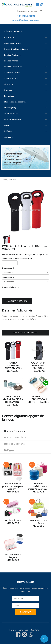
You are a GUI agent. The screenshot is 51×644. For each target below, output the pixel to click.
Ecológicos (9, 96)
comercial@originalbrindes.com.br (26, 20)
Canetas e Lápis (11, 78)
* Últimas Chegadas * (14, 32)
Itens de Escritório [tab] (14, 444)
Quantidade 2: (8, 268)
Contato (35, 630)
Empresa (23, 630)
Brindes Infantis (11, 61)
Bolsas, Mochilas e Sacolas (16, 49)
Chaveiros (8, 84)
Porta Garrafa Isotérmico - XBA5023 (13, 367)
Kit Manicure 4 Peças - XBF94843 (13, 557)
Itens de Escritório (12, 119)
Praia (6, 125)
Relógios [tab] (9, 450)
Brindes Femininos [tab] (14, 431)
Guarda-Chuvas (11, 114)
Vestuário (8, 137)
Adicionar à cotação (17, 301)
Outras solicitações (10, 287)
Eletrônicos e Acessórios (15, 102)
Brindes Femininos (12, 55)
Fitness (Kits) (10, 108)
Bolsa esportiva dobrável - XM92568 (38, 523)
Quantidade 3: (8, 278)
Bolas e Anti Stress (13, 43)
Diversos (8, 90)
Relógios (8, 131)
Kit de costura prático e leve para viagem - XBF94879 (13, 488)
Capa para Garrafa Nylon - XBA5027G (38, 367)
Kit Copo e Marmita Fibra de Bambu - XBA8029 (13, 401)
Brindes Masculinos (13, 67)
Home (4, 180)
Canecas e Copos (12, 73)
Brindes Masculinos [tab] (15, 437)
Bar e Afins (9, 37)
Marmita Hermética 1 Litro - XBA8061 (38, 399)
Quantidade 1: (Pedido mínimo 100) (17, 259)
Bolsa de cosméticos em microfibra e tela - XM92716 (38, 488)
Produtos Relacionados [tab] (26, 333)
